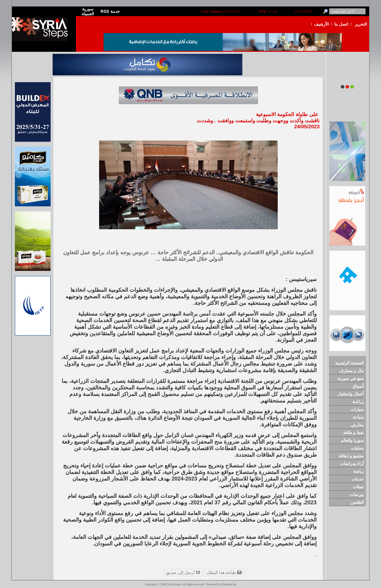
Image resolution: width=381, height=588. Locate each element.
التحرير (361, 24)
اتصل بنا (341, 24)
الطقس (357, 502)
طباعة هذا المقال (224, 573)
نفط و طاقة (353, 433)
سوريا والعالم (352, 440)
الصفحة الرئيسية (349, 363)
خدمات (358, 479)
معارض (357, 425)
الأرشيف (321, 24)
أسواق (358, 386)
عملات (358, 487)
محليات (357, 448)
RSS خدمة (110, 11)
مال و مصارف (351, 371)
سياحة (358, 417)
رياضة (359, 471)
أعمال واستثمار (351, 394)
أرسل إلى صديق (183, 573)
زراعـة (358, 402)
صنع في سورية (351, 378)
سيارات (357, 409)
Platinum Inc (229, 584)
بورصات (357, 495)
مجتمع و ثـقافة (351, 456)
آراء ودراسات (352, 464)
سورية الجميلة (88, 11)
